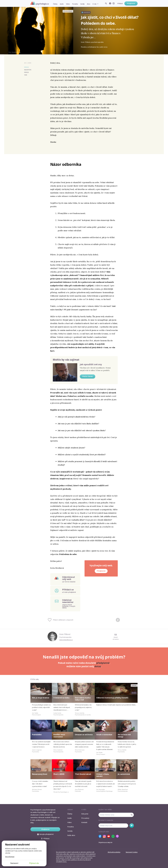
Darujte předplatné (45, 834)
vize (26, 75)
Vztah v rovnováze (104, 735)
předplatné (103, 663)
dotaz (98, 666)
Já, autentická (124, 774)
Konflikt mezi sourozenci (59, 736)
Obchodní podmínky (114, 852)
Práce (26, 67)
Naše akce (71, 835)
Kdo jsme (85, 814)
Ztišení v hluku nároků (103, 775)
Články (55, 4)
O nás (94, 4)
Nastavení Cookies (132, 852)
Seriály (82, 4)
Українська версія (105, 842)
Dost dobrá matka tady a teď (83, 699)
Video (68, 4)
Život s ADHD (59, 774)
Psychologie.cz (40, 3)
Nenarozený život (40, 774)
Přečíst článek (88, 376)
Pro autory (85, 818)
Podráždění (37, 735)
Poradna (75, 4)
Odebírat (132, 826)
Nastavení (14, 863)
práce (26, 72)
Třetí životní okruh (83, 774)
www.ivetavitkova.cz (66, 640)
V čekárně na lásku (61, 698)
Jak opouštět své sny (91, 364)
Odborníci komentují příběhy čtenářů (112, 698)
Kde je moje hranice (41, 698)
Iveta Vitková (65, 634)
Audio (62, 4)
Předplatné (131, 3)
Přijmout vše (34, 863)
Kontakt (84, 822)
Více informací (10, 857)
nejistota (28, 70)
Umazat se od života (84, 735)
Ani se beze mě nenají (124, 736)
